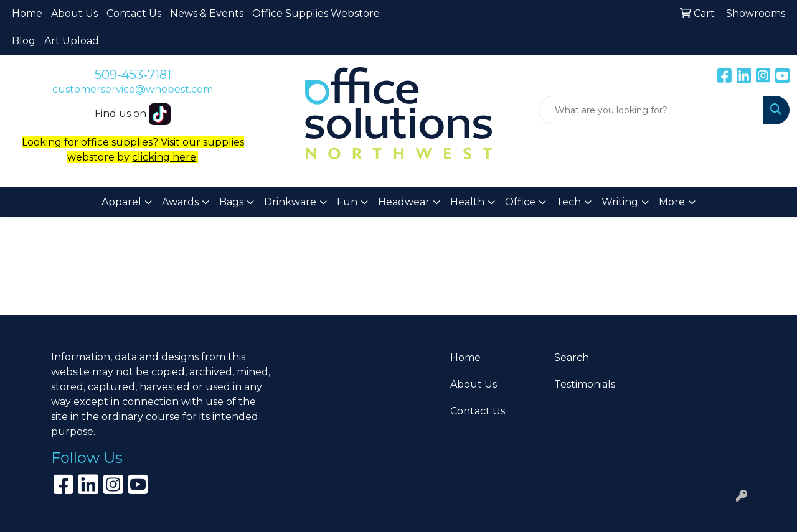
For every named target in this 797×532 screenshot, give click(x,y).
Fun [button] (347, 202)
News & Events (207, 13)
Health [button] (467, 202)
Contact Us (134, 13)
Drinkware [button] (290, 202)
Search (572, 357)
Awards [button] (180, 202)
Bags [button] (231, 202)
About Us (74, 13)
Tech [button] (568, 202)
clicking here (164, 157)
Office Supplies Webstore (316, 13)
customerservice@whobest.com (133, 89)
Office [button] (520, 202)
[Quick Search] (651, 110)
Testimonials (585, 384)
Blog (24, 41)
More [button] (672, 202)
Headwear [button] (404, 202)
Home (27, 13)
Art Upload (72, 41)
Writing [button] (620, 202)
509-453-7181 (133, 75)
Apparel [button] (121, 202)
